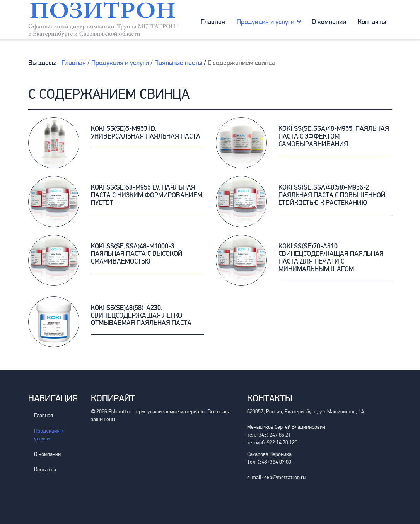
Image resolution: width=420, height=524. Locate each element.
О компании (329, 22)
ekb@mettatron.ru (285, 477)
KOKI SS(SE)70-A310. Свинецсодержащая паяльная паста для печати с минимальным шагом (331, 258)
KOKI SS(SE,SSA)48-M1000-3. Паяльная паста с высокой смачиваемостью (137, 254)
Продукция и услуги (265, 22)
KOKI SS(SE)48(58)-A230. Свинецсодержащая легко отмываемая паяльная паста (141, 315)
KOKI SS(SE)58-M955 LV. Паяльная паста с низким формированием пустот (147, 195)
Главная (213, 22)
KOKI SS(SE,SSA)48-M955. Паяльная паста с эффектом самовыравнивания (334, 136)
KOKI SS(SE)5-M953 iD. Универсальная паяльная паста (146, 132)
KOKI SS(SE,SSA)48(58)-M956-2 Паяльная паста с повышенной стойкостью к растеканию (332, 195)
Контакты (372, 22)
